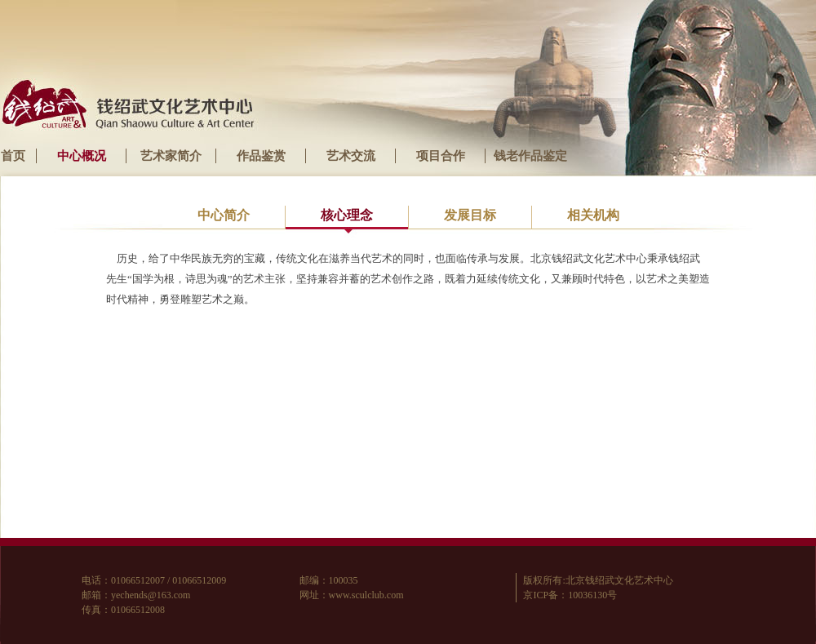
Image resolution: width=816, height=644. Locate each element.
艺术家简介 (171, 156)
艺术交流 (351, 156)
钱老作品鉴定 (530, 156)
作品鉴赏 (261, 156)
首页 (13, 156)
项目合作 (441, 156)
